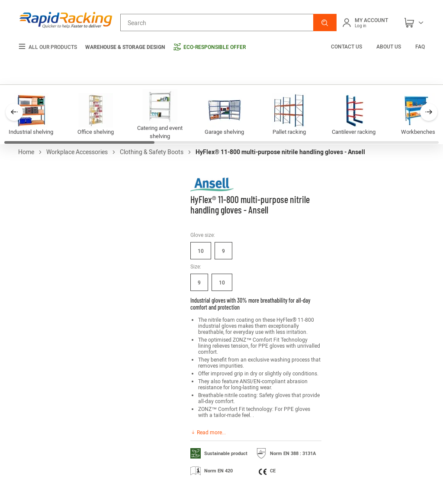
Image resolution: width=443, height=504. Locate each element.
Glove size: (203, 235)
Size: (196, 266)
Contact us (347, 46)
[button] (325, 23)
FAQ (420, 46)
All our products (48, 47)
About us (389, 46)
